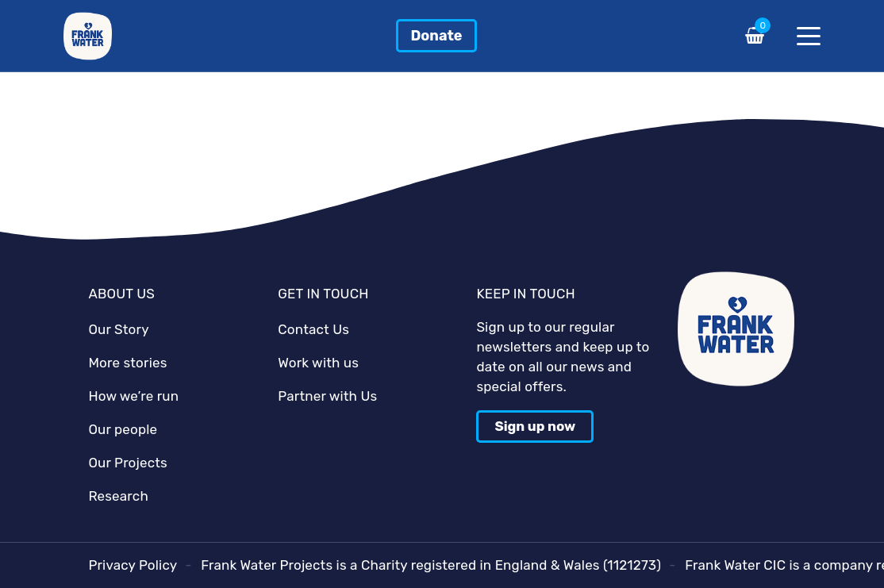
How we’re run (133, 396)
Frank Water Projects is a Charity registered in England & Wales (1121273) (431, 565)
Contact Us (313, 329)
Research (118, 496)
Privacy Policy (133, 565)
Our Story (118, 329)
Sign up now (535, 426)
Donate (436, 36)
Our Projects (128, 463)
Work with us (318, 363)
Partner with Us (327, 396)
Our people (123, 429)
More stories (127, 363)
